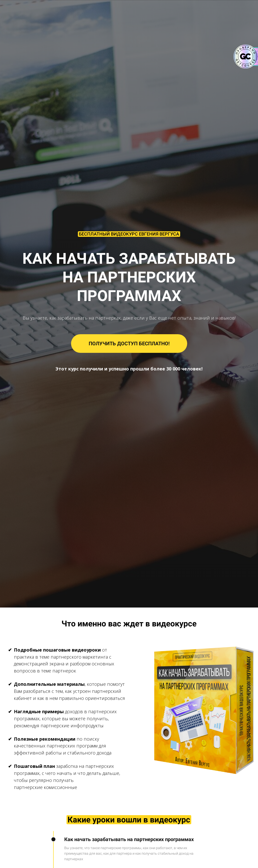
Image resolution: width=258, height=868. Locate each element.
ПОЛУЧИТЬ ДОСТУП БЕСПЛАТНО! (129, 344)
